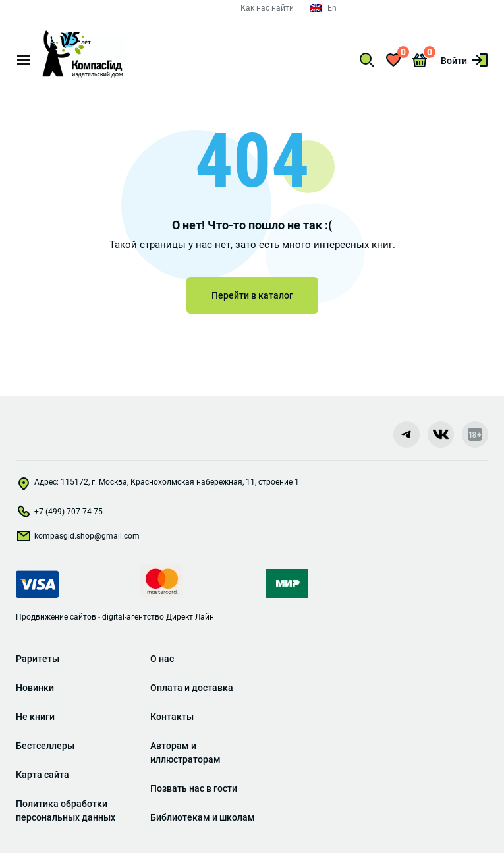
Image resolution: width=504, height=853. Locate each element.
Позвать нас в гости (194, 788)
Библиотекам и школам (203, 817)
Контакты (172, 717)
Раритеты (38, 659)
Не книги (35, 717)
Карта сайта (42, 775)
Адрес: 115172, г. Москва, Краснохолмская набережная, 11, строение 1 (157, 485)
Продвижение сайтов (56, 617)
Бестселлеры (45, 746)
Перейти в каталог (252, 295)
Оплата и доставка (192, 688)
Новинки (35, 688)
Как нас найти (267, 8)
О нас (162, 659)
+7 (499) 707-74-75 (59, 514)
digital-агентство (133, 617)
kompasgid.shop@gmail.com (78, 539)
